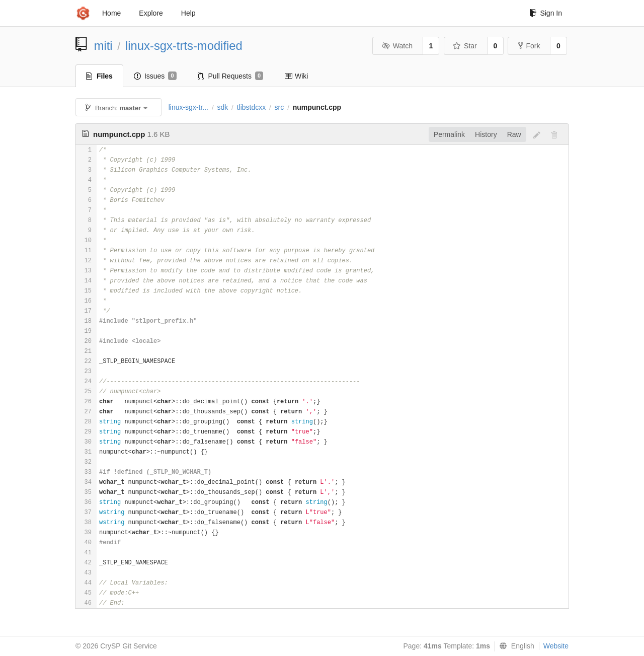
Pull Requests (231, 76)
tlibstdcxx (252, 107)
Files (99, 76)
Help (188, 13)
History (486, 134)
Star (465, 46)
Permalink (449, 134)
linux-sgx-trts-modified (184, 46)
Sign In (546, 13)
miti (103, 46)
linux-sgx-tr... (188, 107)
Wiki (296, 76)
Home (111, 13)
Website (556, 646)
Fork (529, 46)
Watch (397, 46)
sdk (222, 107)
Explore (151, 13)
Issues (155, 76)
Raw (514, 134)
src (279, 107)
